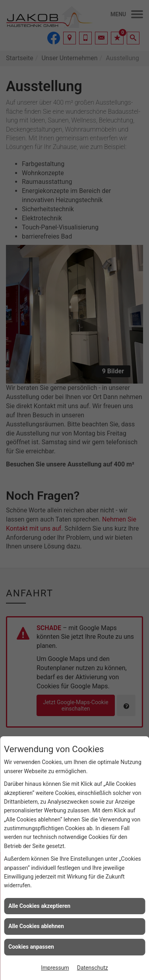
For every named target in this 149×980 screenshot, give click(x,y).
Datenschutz (93, 968)
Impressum (55, 968)
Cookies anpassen (31, 947)
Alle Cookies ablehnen (36, 926)
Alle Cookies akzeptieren (39, 906)
